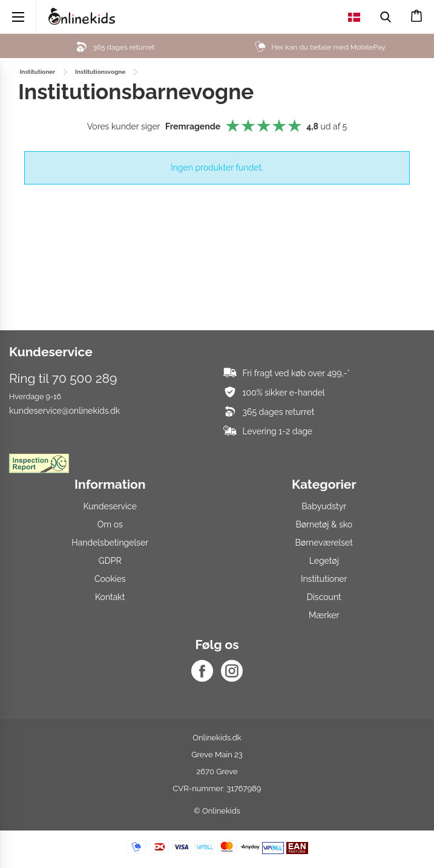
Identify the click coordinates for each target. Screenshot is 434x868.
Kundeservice (110, 506)
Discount (324, 597)
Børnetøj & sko (324, 524)
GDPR (110, 561)
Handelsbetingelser (110, 543)
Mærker (324, 615)
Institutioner (324, 579)
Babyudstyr (324, 506)
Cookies (110, 579)
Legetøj (324, 561)
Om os (110, 524)
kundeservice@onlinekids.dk (64, 411)
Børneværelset (324, 543)
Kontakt (110, 597)
